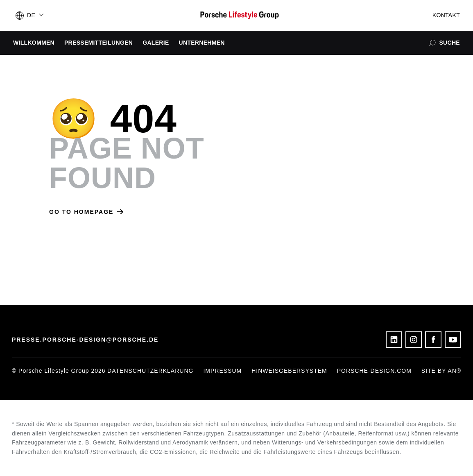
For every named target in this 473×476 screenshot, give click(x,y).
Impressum (222, 371)
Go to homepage (86, 212)
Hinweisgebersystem (289, 371)
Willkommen (34, 43)
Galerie (156, 43)
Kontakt (446, 15)
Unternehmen (202, 43)
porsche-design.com (374, 371)
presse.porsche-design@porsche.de (85, 340)
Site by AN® (441, 371)
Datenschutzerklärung (150, 371)
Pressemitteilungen (98, 43)
